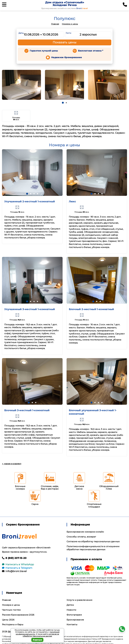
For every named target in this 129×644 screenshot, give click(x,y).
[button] (63, 103)
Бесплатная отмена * (91, 51)
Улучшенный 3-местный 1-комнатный (30, 309)
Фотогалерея (74, 615)
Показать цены (65, 42)
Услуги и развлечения (79, 600)
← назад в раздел (12, 464)
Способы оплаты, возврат (81, 537)
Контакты (72, 625)
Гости (69, 33)
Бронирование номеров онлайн (85, 532)
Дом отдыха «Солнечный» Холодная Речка (65, 4)
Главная (55, 24)
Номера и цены (70, 24)
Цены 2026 (8, 620)
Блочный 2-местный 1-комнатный (91, 309)
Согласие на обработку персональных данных (93, 542)
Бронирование (75, 620)
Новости (71, 610)
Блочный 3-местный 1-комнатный (27, 410)
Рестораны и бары (13, 625)
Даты (21, 33)
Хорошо (37, 640)
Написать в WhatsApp (18, 564)
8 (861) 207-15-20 (14, 558)
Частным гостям (11, 610)
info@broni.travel (14, 571)
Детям (70, 605)
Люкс (72, 202)
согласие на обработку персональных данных (41, 635)
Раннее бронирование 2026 (18, 615)
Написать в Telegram (17, 568)
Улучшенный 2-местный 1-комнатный (30, 202)
